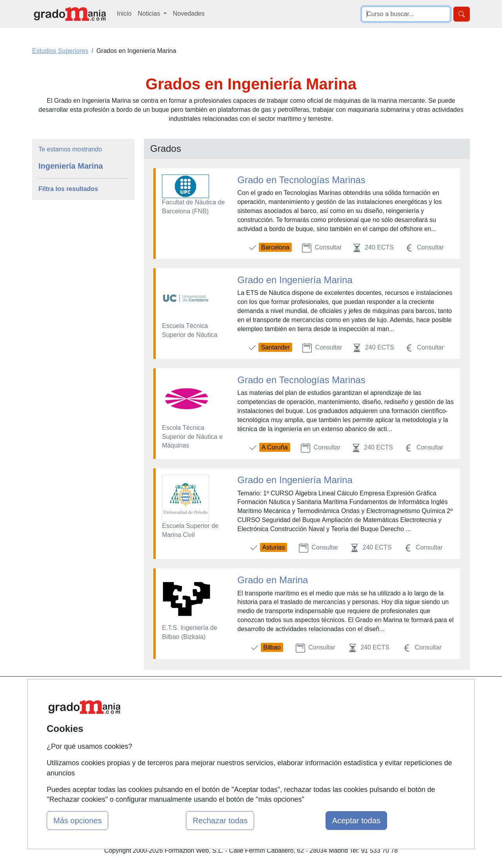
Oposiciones (242, 772)
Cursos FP (240, 717)
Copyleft (311, 738)
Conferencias (243, 732)
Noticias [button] (150, 14)
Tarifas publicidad (175, 723)
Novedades (189, 14)
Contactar (313, 693)
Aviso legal (314, 723)
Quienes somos (172, 708)
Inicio (124, 14)
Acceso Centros (172, 754)
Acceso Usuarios (174, 738)
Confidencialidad (322, 708)
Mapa (158, 693)
